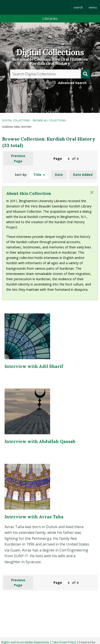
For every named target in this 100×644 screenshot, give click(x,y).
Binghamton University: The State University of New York (35, 7)
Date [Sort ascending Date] (59, 175)
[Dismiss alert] (92, 192)
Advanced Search (72, 83)
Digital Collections (50, 52)
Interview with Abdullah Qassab (40, 441)
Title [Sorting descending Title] (38, 175)
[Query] (50, 74)
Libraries (50, 19)
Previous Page (18, 158)
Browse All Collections (49, 120)
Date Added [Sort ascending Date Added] (83, 175)
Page (62, 159)
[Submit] (85, 74)
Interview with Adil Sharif (34, 366)
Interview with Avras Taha (34, 517)
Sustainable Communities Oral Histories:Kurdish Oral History (50, 61)
